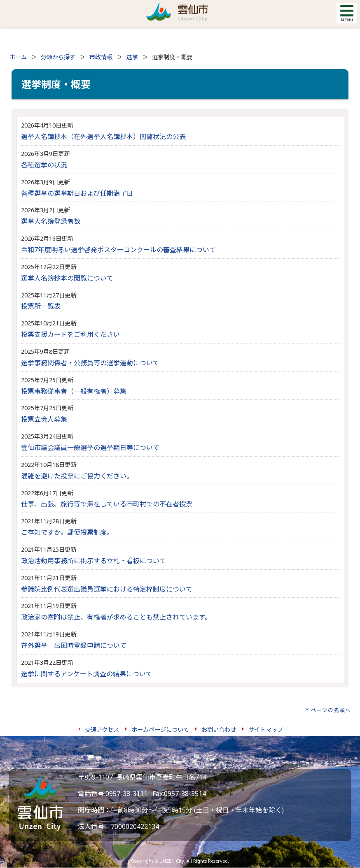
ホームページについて (160, 730)
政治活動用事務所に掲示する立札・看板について (94, 561)
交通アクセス (102, 730)
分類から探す (58, 57)
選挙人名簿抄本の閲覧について (67, 278)
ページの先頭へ (331, 710)
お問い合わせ (219, 730)
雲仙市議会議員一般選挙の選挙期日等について (90, 448)
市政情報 (101, 57)
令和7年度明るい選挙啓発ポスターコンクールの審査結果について (118, 250)
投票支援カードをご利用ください (70, 334)
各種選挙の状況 (44, 165)
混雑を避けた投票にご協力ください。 (77, 476)
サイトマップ (266, 730)
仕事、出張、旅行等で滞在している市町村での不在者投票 (107, 504)
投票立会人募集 (44, 419)
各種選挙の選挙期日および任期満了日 (77, 193)
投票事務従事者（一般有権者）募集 (74, 391)
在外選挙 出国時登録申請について (74, 645)
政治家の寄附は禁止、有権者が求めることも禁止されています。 (116, 617)
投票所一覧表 (41, 306)
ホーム (18, 57)
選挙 (132, 57)
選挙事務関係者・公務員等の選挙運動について (90, 363)
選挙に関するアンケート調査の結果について (87, 674)
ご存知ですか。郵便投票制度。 (67, 532)
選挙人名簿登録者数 (51, 221)
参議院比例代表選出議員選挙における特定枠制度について (107, 589)
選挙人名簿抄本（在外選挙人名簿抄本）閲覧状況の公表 (103, 137)
